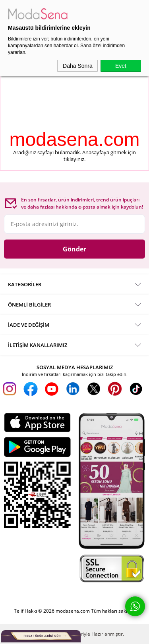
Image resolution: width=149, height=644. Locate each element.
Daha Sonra (78, 66)
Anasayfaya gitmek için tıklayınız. (100, 156)
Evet (121, 66)
